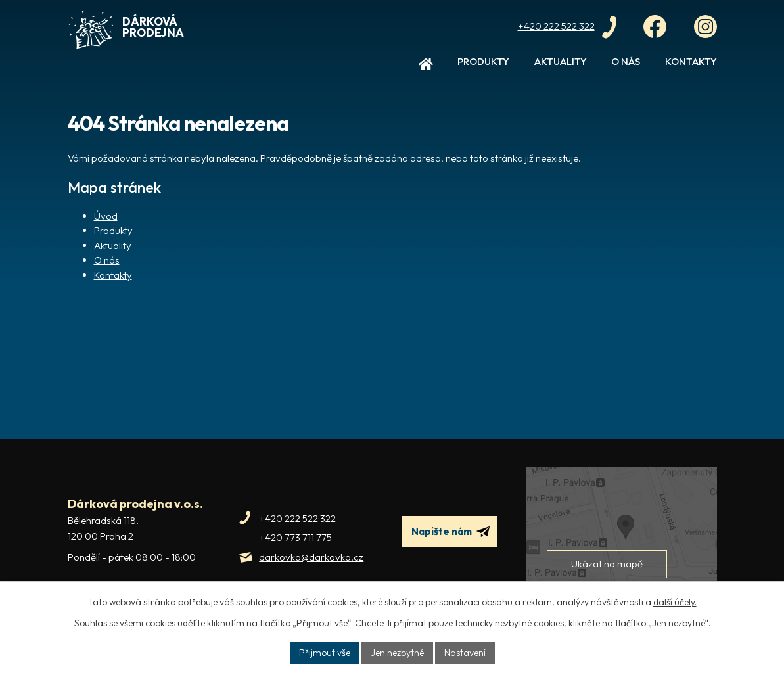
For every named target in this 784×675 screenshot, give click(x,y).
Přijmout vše (325, 653)
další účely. (675, 602)
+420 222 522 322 (297, 518)
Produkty (483, 61)
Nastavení (465, 653)
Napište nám (450, 532)
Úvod (426, 67)
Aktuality (561, 61)
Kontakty (691, 61)
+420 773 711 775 (295, 537)
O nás (626, 61)
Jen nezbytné (397, 653)
